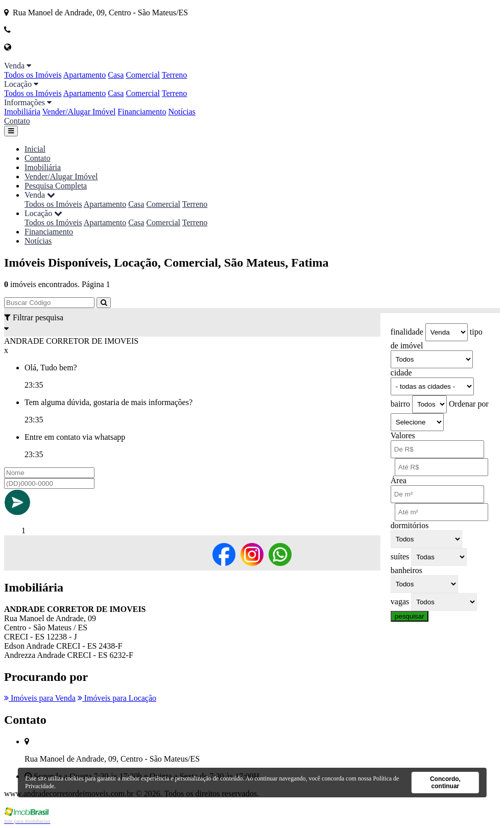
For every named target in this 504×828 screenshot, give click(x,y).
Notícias (182, 112)
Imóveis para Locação (117, 698)
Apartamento (85, 75)
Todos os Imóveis (33, 75)
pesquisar (410, 616)
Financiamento (142, 112)
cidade (401, 373)
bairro (400, 404)
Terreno (175, 75)
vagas (400, 601)
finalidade (407, 332)
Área (399, 480)
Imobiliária (22, 112)
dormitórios (410, 525)
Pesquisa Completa (56, 186)
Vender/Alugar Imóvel (79, 112)
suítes (400, 557)
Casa (116, 75)
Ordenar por (469, 404)
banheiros (406, 570)
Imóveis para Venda (40, 698)
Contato (17, 121)
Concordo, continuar (445, 783)
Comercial (143, 75)
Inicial (35, 149)
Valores (403, 435)
